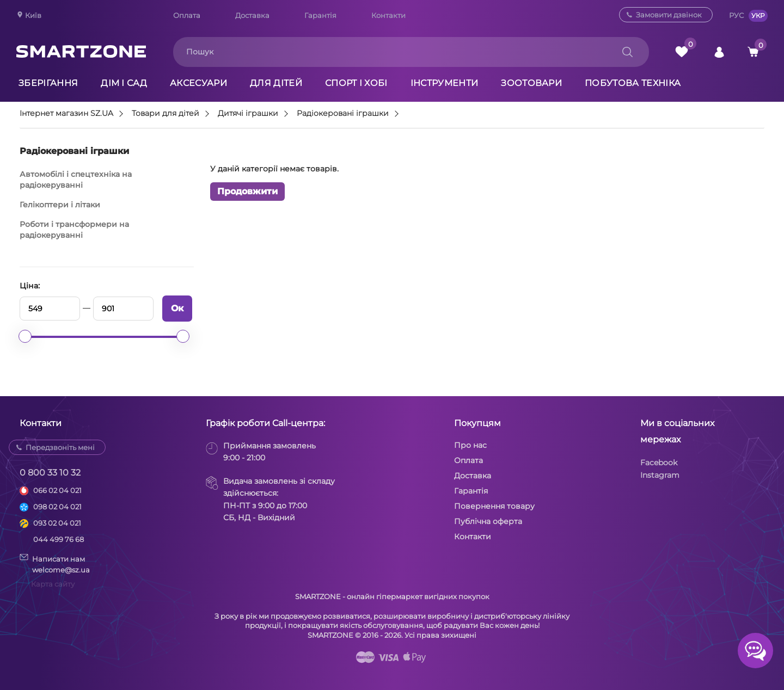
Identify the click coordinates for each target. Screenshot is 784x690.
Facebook (659, 463)
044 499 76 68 (59, 539)
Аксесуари (198, 83)
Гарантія (320, 15)
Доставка (252, 15)
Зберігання (48, 83)
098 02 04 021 (57, 507)
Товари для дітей (166, 114)
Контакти (388, 15)
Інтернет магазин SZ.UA (66, 114)
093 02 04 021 (57, 523)
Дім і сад (124, 83)
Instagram (660, 475)
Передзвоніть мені (60, 447)
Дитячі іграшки (248, 114)
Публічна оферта (488, 521)
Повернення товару (494, 506)
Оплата (187, 15)
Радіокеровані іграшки (343, 114)
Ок (177, 308)
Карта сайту (53, 584)
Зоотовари (531, 83)
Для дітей (276, 83)
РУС (736, 15)
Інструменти (445, 83)
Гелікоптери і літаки (60, 205)
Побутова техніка (633, 83)
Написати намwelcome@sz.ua (55, 564)
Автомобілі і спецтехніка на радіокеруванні (76, 180)
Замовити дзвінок (669, 15)
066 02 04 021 (57, 490)
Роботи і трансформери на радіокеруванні (74, 230)
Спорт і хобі (356, 83)
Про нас (470, 445)
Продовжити (247, 191)
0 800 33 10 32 (50, 473)
